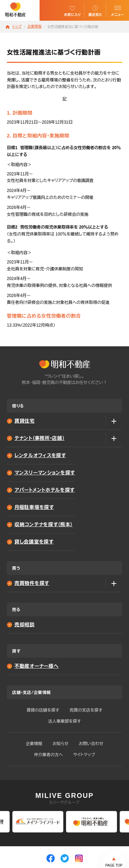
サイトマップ (84, 755)
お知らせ (61, 744)
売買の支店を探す (86, 710)
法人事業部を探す (64, 721)
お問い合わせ (91, 744)
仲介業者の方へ (49, 755)
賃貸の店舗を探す (43, 710)
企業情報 (35, 27)
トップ (17, 27)
